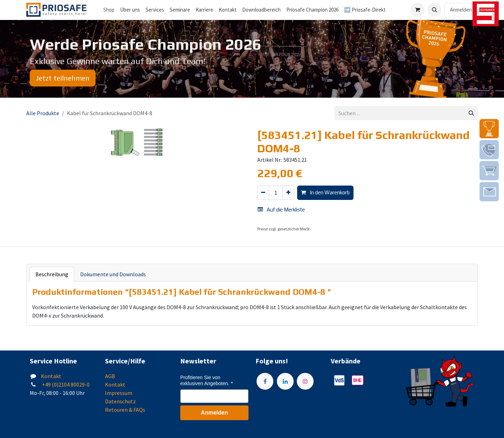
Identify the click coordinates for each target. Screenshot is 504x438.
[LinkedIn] (285, 381)
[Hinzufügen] (288, 193)
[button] (434, 10)
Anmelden (461, 10)
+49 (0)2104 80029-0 (65, 384)
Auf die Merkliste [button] (281, 210)
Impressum (119, 393)
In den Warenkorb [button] (325, 192)
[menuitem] (130, 10)
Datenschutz (120, 401)
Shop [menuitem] (109, 10)
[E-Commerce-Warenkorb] (418, 10)
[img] (489, 129)
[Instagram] (305, 381)
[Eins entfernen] (263, 193)
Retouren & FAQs (125, 410)
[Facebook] (265, 381)
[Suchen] (471, 113)
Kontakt (51, 376)
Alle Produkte (43, 113)
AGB (110, 376)
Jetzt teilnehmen (63, 78)
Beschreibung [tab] (52, 274)
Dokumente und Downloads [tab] (113, 274)
